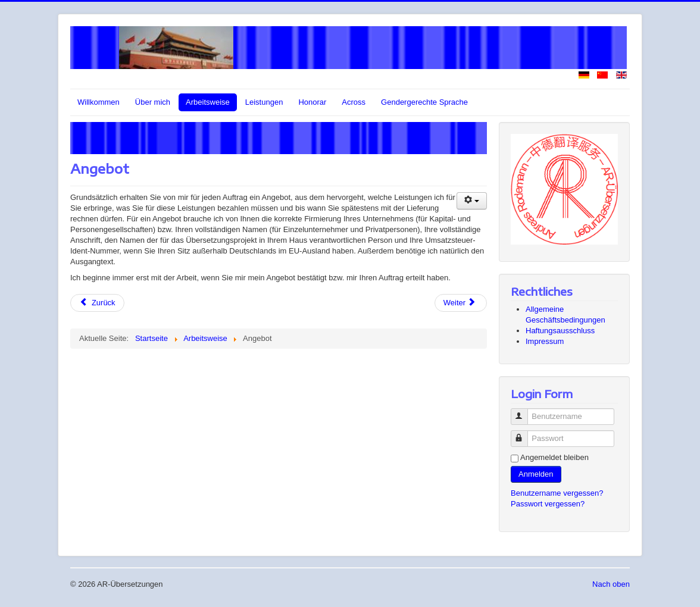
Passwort (525, 434)
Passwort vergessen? (548, 504)
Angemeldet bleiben (554, 457)
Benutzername (525, 412)
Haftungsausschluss (560, 331)
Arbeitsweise (208, 102)
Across (354, 102)
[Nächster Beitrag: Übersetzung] (461, 303)
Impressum (545, 341)
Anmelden (536, 474)
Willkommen (99, 102)
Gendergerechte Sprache (424, 102)
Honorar (312, 102)
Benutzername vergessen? (557, 493)
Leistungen (264, 102)
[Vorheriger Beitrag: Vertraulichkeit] (97, 303)
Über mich (153, 102)
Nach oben (611, 584)
